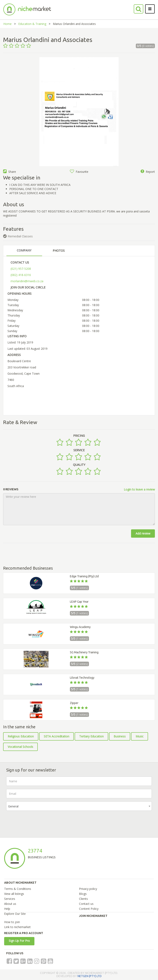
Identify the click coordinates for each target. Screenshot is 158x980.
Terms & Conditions (18, 889)
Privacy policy (88, 889)
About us (10, 904)
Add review (143, 533)
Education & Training (32, 24)
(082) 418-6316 (21, 275)
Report (148, 172)
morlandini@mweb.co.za (27, 281)
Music (140, 736)
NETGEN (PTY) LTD (90, 976)
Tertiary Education (91, 736)
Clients (83, 899)
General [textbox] (13, 806)
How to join (12, 922)
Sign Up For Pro (19, 941)
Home (7, 24)
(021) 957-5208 (21, 269)
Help (7, 909)
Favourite (79, 172)
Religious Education (21, 736)
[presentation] (38, 822)
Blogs (83, 894)
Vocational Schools (20, 747)
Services (10, 899)
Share (10, 172)
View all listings (14, 894)
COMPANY (24, 250)
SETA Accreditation (57, 736)
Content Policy (89, 909)
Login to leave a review (139, 489)
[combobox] (79, 806)
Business (120, 736)
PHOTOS (59, 251)
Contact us (86, 904)
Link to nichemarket (17, 927)
